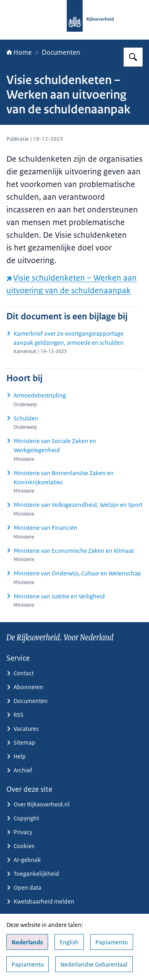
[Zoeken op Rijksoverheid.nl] (133, 57)
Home (19, 52)
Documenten (61, 52)
